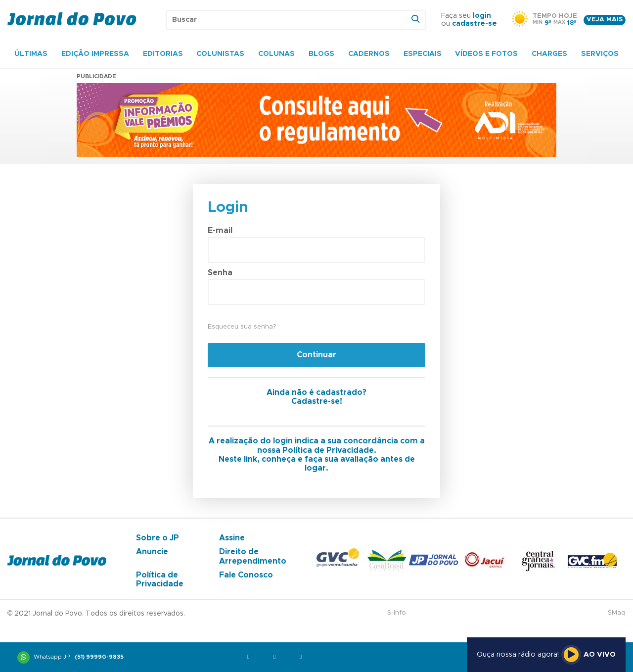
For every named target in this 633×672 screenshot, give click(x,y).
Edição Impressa (95, 54)
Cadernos (369, 54)
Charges (549, 54)
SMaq (617, 613)
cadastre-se (475, 24)
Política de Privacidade (160, 579)
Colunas (276, 54)
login (482, 16)
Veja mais (605, 20)
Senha (220, 273)
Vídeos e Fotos (486, 54)
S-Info (397, 613)
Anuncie (152, 552)
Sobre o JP (158, 538)
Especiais (423, 54)
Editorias (163, 54)
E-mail (220, 231)
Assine (232, 538)
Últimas (31, 54)
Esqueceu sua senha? (242, 327)
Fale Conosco (246, 575)
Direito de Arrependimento (253, 556)
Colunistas (220, 54)
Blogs (321, 54)
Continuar (316, 355)
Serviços (600, 54)
